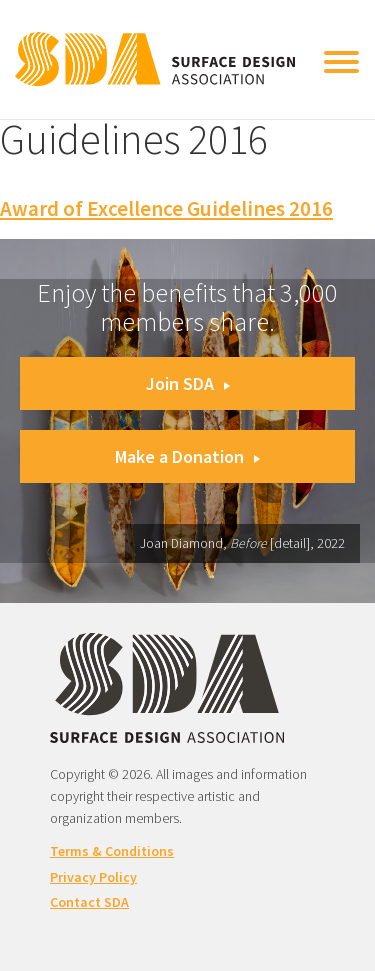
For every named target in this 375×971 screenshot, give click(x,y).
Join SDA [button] (188, 383)
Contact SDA (89, 902)
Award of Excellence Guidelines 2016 (166, 208)
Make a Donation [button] (187, 456)
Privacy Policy (93, 877)
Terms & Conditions (112, 851)
